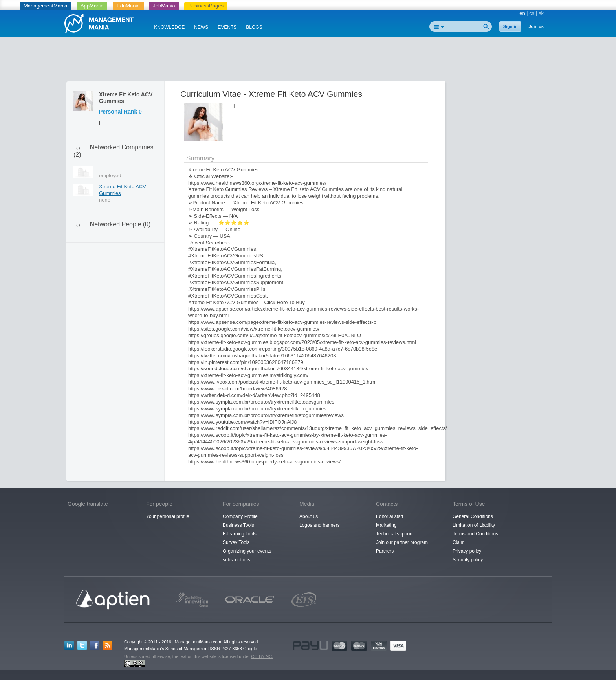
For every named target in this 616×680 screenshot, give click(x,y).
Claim (459, 542)
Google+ (251, 649)
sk (541, 13)
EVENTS (227, 27)
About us (309, 516)
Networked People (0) (120, 224)
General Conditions (473, 516)
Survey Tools (236, 542)
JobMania (164, 6)
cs (532, 13)
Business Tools (238, 525)
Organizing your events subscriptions (247, 555)
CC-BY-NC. (262, 656)
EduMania (128, 6)
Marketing (386, 525)
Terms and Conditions (475, 534)
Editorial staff (390, 516)
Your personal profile (168, 516)
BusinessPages (206, 6)
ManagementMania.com (198, 642)
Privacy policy (467, 551)
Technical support (394, 534)
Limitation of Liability (474, 525)
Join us (536, 26)
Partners (385, 551)
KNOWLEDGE (169, 27)
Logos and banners (320, 525)
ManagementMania (45, 6)
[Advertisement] (308, 61)
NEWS (201, 27)
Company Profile (240, 516)
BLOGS (254, 27)
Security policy (468, 560)
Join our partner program (402, 542)
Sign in (511, 26)
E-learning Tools (240, 534)
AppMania (92, 6)
